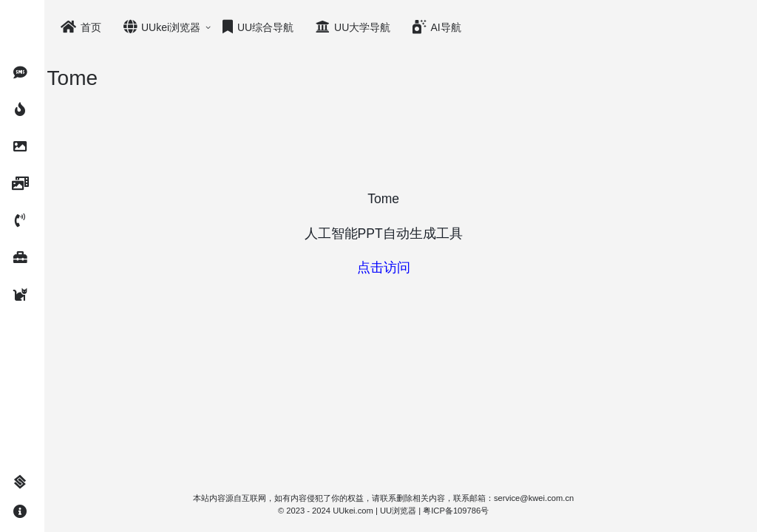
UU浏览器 (415, 511)
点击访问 (401, 267)
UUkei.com (371, 511)
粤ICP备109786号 (473, 511)
